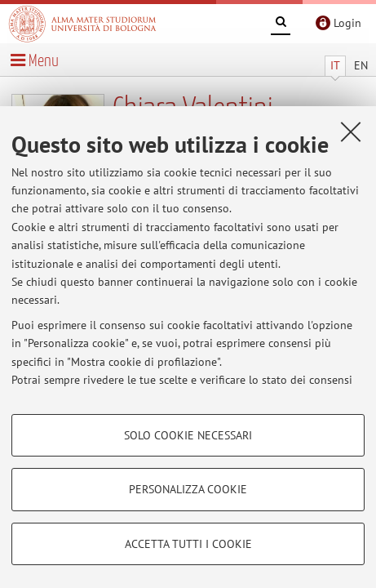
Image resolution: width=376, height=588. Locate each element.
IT (335, 65)
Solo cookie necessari (188, 435)
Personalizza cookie (188, 489)
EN (361, 65)
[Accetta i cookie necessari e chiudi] (351, 131)
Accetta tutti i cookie (188, 544)
